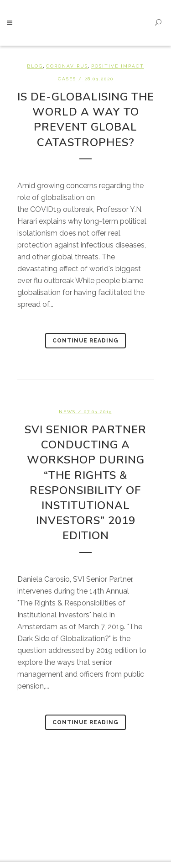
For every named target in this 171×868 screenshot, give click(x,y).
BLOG (35, 66)
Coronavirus (67, 66)
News (67, 412)
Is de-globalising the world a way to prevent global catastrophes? (86, 120)
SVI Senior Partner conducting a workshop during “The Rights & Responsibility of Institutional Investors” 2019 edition (85, 483)
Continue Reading (85, 341)
